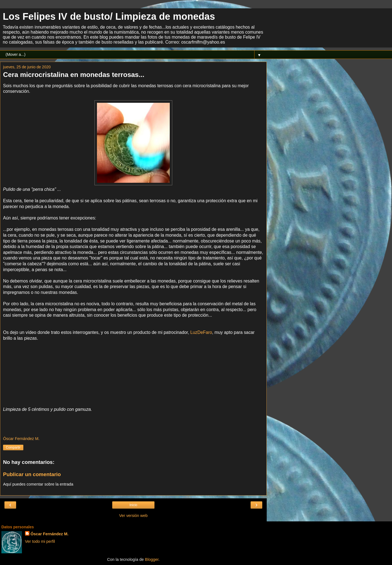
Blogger (152, 559)
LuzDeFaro (201, 332)
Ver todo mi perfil (40, 541)
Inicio (133, 505)
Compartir (13, 447)
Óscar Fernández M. (50, 534)
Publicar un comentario (32, 474)
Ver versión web (133, 516)
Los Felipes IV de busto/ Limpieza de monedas (109, 16)
